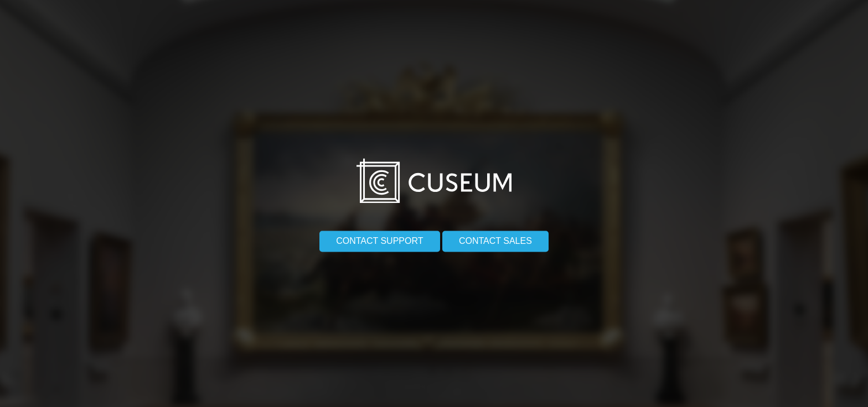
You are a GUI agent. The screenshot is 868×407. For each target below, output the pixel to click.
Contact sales (495, 237)
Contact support (379, 237)
